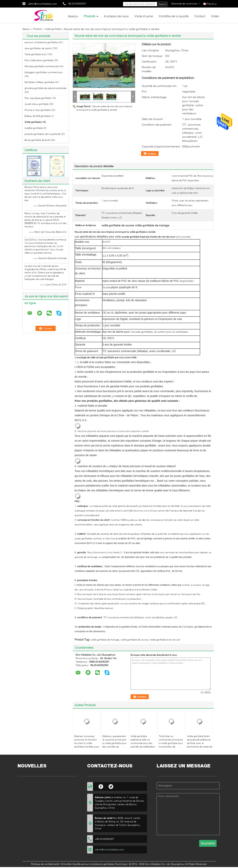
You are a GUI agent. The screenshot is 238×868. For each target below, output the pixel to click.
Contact (200, 16)
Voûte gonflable (53, 29)
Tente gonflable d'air (35, 54)
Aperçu (73, 16)
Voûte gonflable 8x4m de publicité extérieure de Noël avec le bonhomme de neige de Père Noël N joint (200, 743)
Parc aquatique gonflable (38, 98)
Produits (90, 16)
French (212, 4)
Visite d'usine (144, 16)
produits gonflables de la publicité (42, 134)
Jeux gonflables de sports (38, 48)
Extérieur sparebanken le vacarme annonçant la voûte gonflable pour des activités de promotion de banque (114, 743)
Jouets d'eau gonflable (37, 104)
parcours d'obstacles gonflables (41, 42)
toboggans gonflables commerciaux (43, 72)
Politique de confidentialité (45, 864)
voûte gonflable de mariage (105, 640)
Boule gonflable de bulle (37, 140)
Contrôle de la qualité (174, 16)
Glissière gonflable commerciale (42, 66)
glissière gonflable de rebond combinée (45, 88)
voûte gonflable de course (134, 640)
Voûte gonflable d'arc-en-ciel (165, 640)
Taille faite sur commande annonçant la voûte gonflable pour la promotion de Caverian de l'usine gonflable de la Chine (171, 745)
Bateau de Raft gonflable (37, 116)
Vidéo (215, 16)
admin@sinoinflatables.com (42, 4)
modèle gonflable (34, 128)
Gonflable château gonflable (40, 82)
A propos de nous (116, 16)
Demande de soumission (184, 4)
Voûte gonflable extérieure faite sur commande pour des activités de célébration (143, 741)
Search (162, 4)
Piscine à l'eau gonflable (37, 110)
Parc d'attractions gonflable (39, 60)
